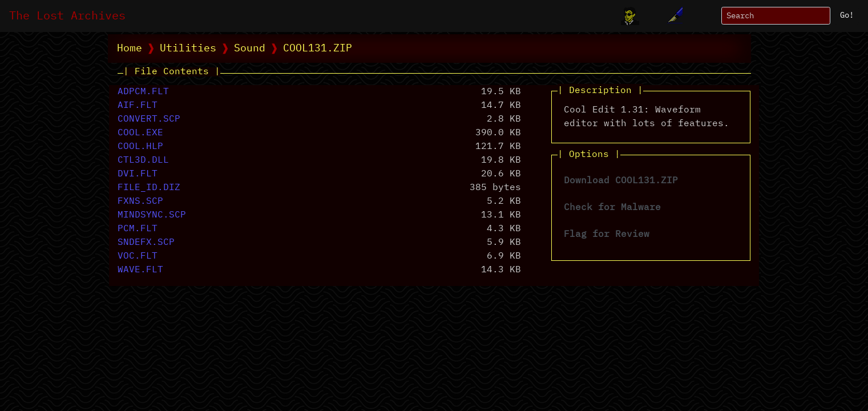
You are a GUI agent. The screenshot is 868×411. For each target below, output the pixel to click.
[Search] (776, 16)
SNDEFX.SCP (146, 243)
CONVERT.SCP (149, 119)
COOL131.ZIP (318, 49)
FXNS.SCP (140, 202)
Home (130, 49)
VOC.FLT (138, 256)
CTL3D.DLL (143, 160)
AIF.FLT (138, 106)
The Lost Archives (67, 16)
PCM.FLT (138, 229)
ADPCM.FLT (143, 92)
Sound (250, 49)
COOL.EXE (140, 133)
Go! (847, 15)
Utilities (188, 49)
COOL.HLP (140, 147)
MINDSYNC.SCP (152, 215)
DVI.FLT (138, 174)
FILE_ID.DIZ (149, 188)
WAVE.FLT (140, 270)
